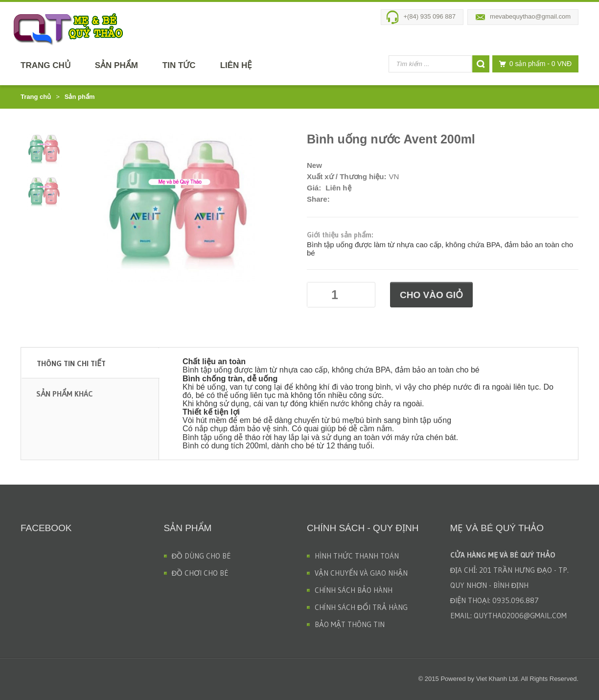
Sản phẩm (116, 65)
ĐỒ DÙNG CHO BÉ (202, 556)
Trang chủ (46, 65)
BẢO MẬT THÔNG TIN (350, 624)
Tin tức (179, 65)
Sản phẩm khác (65, 394)
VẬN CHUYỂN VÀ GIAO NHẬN (361, 573)
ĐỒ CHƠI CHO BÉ (200, 573)
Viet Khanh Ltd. (498, 679)
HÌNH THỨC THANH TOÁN (357, 556)
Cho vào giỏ (431, 295)
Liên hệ (236, 65)
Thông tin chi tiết (71, 363)
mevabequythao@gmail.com (530, 16)
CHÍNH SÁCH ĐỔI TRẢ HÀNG (361, 607)
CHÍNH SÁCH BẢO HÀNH (354, 590)
